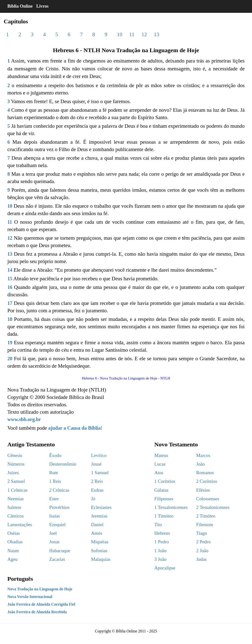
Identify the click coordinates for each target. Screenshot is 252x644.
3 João (160, 559)
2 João (202, 551)
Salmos (14, 507)
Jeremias (99, 516)
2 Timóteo (206, 516)
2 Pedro (203, 542)
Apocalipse (165, 568)
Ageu (12, 559)
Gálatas (161, 490)
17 (10, 303)
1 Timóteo (164, 516)
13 (157, 34)
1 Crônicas (17, 490)
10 (120, 34)
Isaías (55, 516)
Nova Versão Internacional (30, 597)
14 (10, 270)
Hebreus (162, 533)
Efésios (203, 490)
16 (10, 287)
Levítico (99, 455)
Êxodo (55, 455)
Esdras (97, 490)
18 (10, 319)
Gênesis (15, 455)
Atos (159, 473)
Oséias (14, 533)
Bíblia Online (20, 6)
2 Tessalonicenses (213, 507)
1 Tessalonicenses (171, 507)
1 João (160, 551)
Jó (93, 499)
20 (10, 359)
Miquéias (100, 542)
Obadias (15, 542)
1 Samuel (100, 473)
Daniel (97, 525)
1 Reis (55, 481)
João (200, 464)
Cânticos (16, 516)
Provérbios (59, 507)
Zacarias (57, 559)
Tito (158, 525)
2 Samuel (16, 481)
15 (10, 279)
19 (10, 343)
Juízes (13, 473)
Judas (201, 559)
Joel (53, 533)
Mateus (161, 455)
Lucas (160, 464)
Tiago (202, 533)
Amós (97, 533)
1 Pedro (162, 542)
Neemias (16, 499)
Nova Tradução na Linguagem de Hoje (40, 589)
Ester (54, 499)
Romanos (205, 473)
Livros (43, 6)
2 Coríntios (207, 481)
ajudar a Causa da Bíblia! (75, 428)
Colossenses (208, 499)
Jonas (54, 542)
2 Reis (97, 481)
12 (144, 34)
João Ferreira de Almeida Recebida (37, 612)
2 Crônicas (59, 490)
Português (20, 579)
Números (16, 464)
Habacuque (60, 551)
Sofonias (99, 551)
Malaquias (101, 559)
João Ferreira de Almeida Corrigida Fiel (41, 604)
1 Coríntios (165, 481)
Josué (96, 464)
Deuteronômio (63, 464)
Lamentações (20, 525)
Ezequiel (57, 525)
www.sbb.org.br (24, 419)
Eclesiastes (101, 507)
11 (132, 34)
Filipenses (164, 499)
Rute (54, 473)
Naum (13, 551)
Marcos (203, 455)
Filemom (205, 525)
